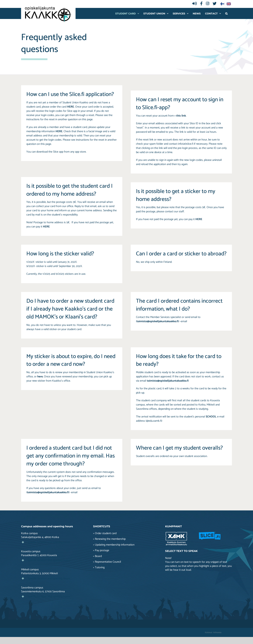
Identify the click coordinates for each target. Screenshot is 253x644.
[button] (226, 13)
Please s (68, 140)
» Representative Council (107, 562)
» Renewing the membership (109, 539)
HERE (59, 131)
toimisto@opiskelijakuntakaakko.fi (158, 321)
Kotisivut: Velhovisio (213, 632)
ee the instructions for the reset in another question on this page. (69, 117)
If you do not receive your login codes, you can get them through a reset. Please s (68, 113)
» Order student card (105, 533)
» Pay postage (101, 550)
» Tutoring (99, 568)
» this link (180, 116)
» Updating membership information (114, 545)
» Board (97, 556)
